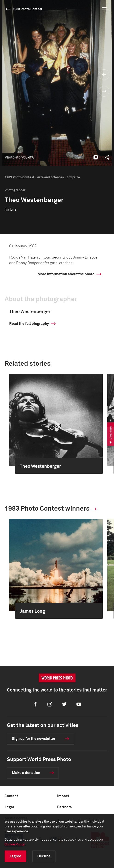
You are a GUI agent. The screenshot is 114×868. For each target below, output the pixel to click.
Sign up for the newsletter (34, 739)
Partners (64, 807)
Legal (9, 807)
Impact (63, 796)
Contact (11, 796)
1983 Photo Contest (28, 9)
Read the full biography (29, 324)
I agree (15, 856)
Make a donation (26, 773)
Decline (44, 856)
